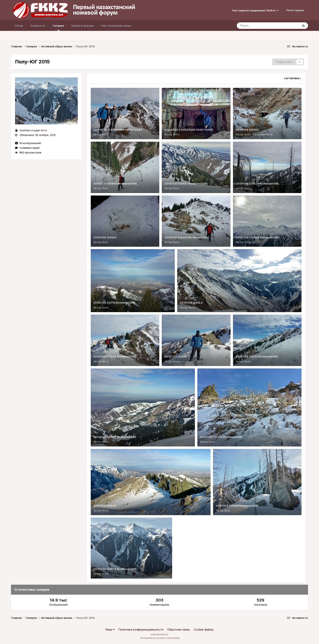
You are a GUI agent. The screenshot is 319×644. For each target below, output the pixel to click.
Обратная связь (179, 629)
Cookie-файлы (204, 629)
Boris (44, 130)
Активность (38, 26)
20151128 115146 (175, 356)
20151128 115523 (191, 303)
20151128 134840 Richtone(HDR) (115, 184)
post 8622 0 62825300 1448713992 (189, 130)
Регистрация (295, 10)
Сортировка (293, 78)
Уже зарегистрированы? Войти (255, 10)
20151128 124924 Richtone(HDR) (186, 237)
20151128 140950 (247, 130)
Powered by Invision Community (160, 638)
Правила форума (82, 26)
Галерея (58, 27)
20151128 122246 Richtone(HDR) (257, 237)
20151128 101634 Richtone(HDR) (115, 569)
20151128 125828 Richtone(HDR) (257, 184)
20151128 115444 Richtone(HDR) (115, 356)
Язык (110, 629)
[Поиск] (260, 26)
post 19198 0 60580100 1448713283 (118, 130)
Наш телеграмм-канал (116, 26)
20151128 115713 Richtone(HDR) (114, 303)
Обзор (19, 26)
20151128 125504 (105, 237)
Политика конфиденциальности (141, 629)
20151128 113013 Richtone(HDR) (257, 356)
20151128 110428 (105, 506)
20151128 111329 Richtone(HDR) (221, 437)
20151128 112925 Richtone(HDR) (115, 437)
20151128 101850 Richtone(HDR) (237, 506)
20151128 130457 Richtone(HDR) (186, 184)
